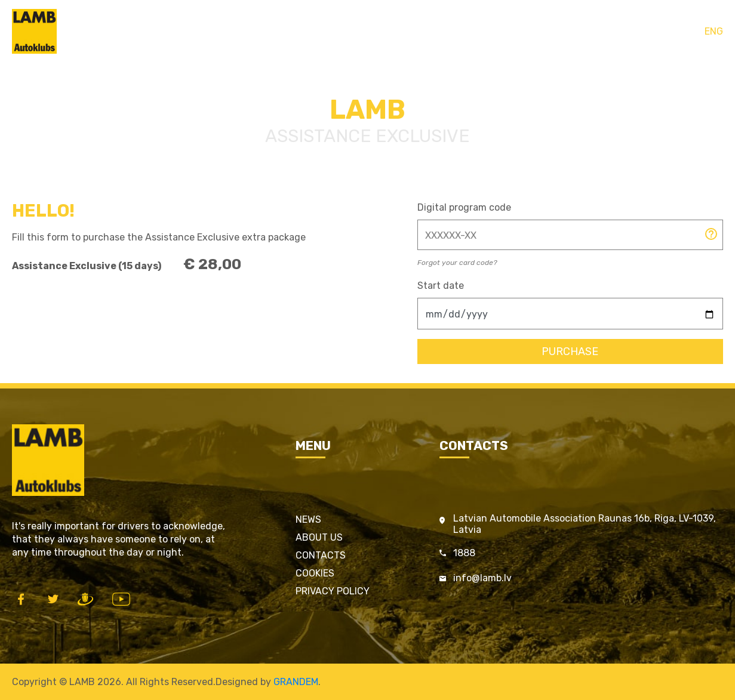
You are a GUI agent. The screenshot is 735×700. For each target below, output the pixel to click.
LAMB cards (336, 31)
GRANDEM (296, 682)
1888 (464, 553)
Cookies (315, 573)
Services (393, 31)
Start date (441, 286)
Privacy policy (333, 591)
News (308, 519)
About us (319, 537)
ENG (714, 31)
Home (285, 31)
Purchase (570, 351)
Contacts (445, 31)
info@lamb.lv (482, 578)
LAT (689, 31)
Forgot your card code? (457, 263)
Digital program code (464, 207)
